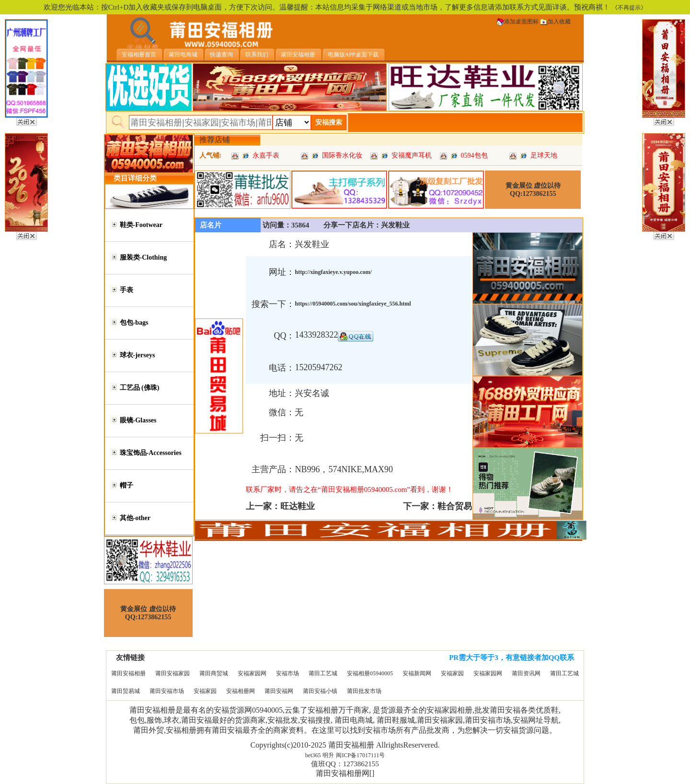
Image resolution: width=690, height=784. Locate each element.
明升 (328, 755)
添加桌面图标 (517, 22)
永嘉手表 (266, 155)
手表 (126, 290)
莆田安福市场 (167, 691)
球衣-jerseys (138, 355)
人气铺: (211, 155)
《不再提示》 (629, 8)
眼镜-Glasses (138, 420)
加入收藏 (555, 22)
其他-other (135, 518)
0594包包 (474, 155)
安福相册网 (241, 691)
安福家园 (452, 673)
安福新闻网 (417, 673)
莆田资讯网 (526, 673)
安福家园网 (252, 673)
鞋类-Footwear (141, 225)
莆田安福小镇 (320, 691)
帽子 (126, 485)
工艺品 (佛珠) (140, 388)
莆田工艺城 (323, 673)
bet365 (313, 755)
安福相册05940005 (370, 673)
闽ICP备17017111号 (360, 755)
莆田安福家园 (172, 673)
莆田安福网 (279, 691)
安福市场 (287, 673)
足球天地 (544, 155)
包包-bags (134, 323)
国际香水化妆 (342, 155)
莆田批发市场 (364, 691)
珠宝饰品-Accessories (151, 453)
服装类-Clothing (144, 257)
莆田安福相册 (128, 673)
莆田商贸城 (214, 673)
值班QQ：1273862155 (345, 764)
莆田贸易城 (126, 691)
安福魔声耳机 (412, 155)
